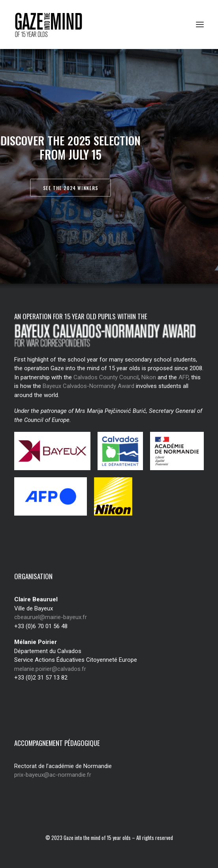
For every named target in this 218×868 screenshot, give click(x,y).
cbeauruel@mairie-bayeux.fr (51, 617)
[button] (200, 24)
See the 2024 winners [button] (70, 188)
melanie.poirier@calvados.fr (50, 669)
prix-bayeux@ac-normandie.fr (53, 775)
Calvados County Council (106, 377)
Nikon (149, 377)
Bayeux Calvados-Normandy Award (88, 386)
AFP (183, 377)
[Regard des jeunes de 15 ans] (51, 24)
